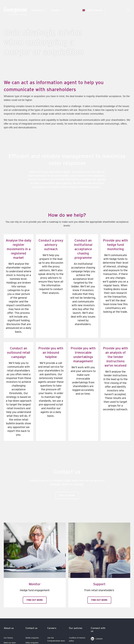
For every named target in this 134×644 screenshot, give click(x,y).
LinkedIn (97, 638)
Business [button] (58, 10)
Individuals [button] (40, 10)
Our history (8, 638)
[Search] (128, 11)
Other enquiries (32, 643)
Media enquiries (32, 638)
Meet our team (10, 643)
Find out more (67, 495)
